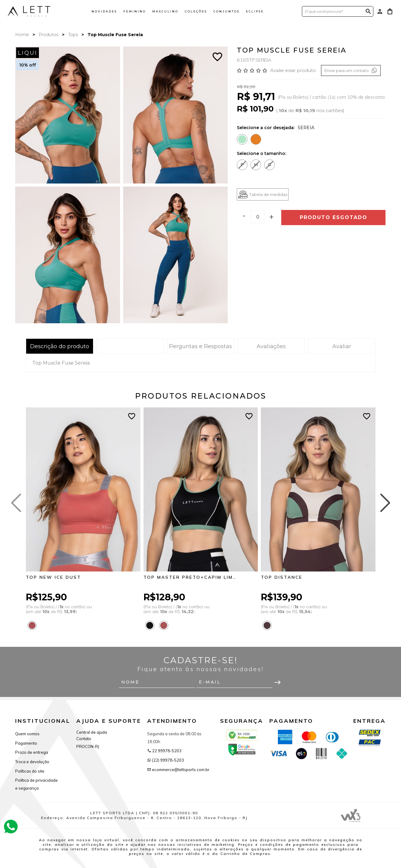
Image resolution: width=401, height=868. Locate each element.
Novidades (104, 11)
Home (22, 35)
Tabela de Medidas (130, 346)
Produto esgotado (334, 217)
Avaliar (342, 346)
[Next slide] (385, 503)
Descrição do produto (60, 346)
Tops (73, 35)
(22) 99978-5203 (166, 760)
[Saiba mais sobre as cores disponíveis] (34, 625)
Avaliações (271, 346)
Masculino (165, 11)
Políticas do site (30, 771)
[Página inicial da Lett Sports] (29, 11)
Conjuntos (226, 11)
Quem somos (27, 734)
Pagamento (26, 743)
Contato (84, 739)
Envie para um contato (351, 70)
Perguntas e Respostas (200, 346)
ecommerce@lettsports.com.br (178, 770)
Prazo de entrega (32, 752)
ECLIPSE (255, 11)
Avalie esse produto (293, 70)
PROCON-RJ (88, 746)
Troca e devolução (32, 762)
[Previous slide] (16, 503)
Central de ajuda (92, 732)
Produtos (48, 35)
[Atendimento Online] (11, 826)
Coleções (196, 11)
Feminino (135, 11)
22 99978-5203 (164, 751)
